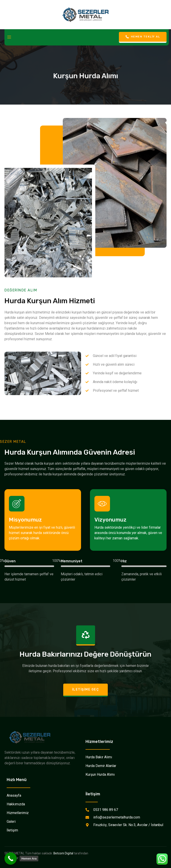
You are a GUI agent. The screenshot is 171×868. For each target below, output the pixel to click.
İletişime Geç (86, 690)
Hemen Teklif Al (143, 37)
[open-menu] (9, 37)
